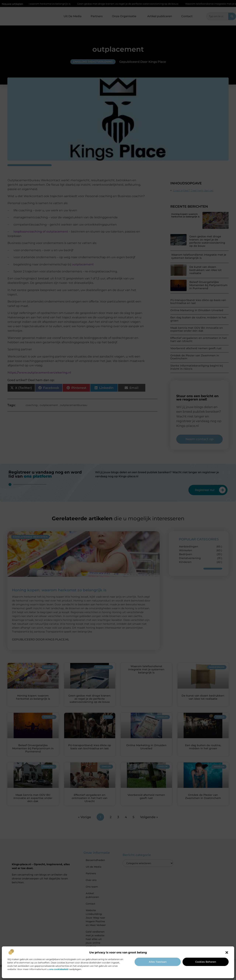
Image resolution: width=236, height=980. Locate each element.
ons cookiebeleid (59, 969)
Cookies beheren (206, 962)
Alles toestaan (158, 962)
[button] (227, 953)
